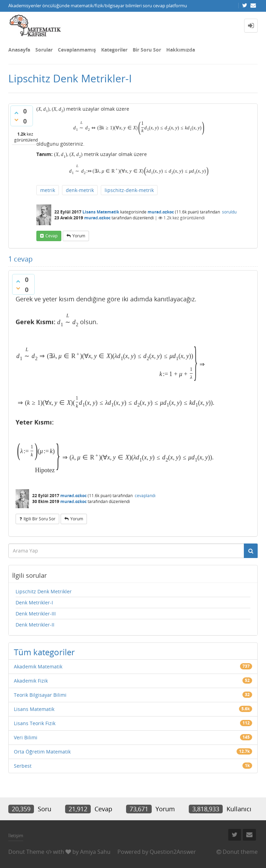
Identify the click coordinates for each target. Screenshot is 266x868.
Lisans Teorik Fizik (35, 723)
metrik (48, 190)
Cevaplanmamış (77, 50)
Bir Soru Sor (147, 50)
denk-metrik (80, 190)
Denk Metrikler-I (34, 602)
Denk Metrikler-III (36, 614)
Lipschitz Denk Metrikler (44, 591)
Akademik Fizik (31, 681)
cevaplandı (145, 496)
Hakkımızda (181, 50)
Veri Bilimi (26, 737)
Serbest (23, 766)
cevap (51, 236)
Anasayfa (19, 50)
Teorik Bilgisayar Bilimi (40, 695)
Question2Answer (173, 852)
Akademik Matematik (38, 666)
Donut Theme (26, 852)
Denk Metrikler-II (35, 625)
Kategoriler (114, 50)
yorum (79, 236)
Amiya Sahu (95, 852)
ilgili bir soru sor (39, 519)
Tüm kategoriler (44, 652)
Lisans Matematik (101, 212)
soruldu (229, 212)
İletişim (16, 835)
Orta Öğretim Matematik (42, 752)
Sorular (44, 50)
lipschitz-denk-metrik (129, 190)
